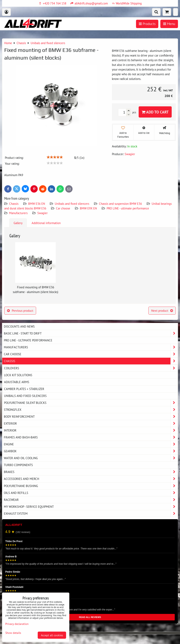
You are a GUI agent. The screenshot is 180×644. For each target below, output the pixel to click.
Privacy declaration (17, 624)
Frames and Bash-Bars (91, 437)
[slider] (55, 157)
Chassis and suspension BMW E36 (120, 204)
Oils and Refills (91, 493)
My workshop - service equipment (91, 507)
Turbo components (18, 465)
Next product (162, 311)
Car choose (63, 208)
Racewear (91, 500)
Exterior (91, 423)
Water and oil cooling (91, 458)
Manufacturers (18, 213)
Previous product (20, 311)
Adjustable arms (17, 382)
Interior (91, 430)
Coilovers (91, 368)
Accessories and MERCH (91, 479)
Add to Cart (155, 112)
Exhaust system (91, 514)
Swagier (42, 213)
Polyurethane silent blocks (91, 403)
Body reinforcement (91, 417)
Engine (91, 444)
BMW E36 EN (37, 204)
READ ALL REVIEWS (90, 617)
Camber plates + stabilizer (24, 389)
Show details (13, 633)
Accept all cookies (52, 635)
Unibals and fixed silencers (72, 204)
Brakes (91, 472)
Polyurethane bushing (91, 486)
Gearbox (91, 451)
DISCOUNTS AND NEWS (19, 326)
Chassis (14, 204)
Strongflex (91, 410)
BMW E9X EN (88, 208)
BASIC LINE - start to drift (91, 333)
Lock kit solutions (18, 375)
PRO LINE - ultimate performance (128, 208)
